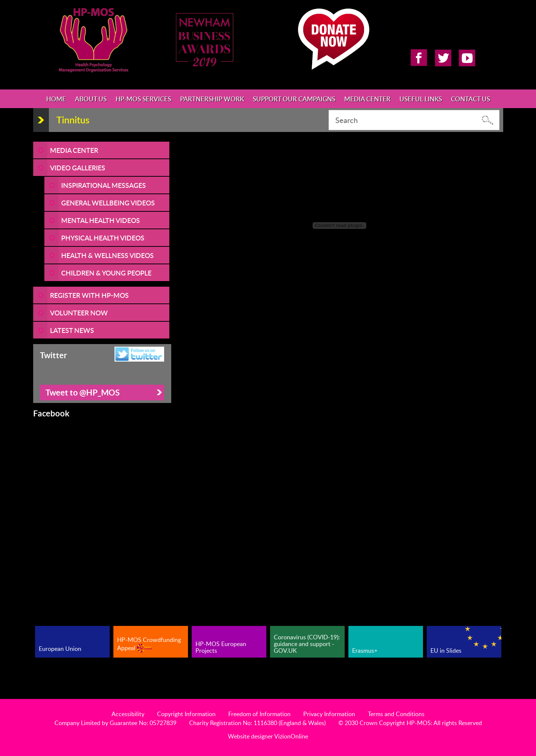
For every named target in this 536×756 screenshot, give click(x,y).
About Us (91, 99)
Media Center (367, 99)
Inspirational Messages (104, 185)
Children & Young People (106, 273)
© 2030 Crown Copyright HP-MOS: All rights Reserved (410, 723)
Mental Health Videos (101, 220)
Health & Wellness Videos (107, 255)
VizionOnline (291, 736)
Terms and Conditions (396, 714)
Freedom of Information (259, 714)
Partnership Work (212, 99)
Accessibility (128, 714)
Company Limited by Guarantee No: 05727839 (115, 723)
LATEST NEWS (72, 330)
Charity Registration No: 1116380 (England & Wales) (257, 723)
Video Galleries (78, 168)
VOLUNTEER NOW (79, 313)
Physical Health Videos (103, 238)
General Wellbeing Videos (108, 203)
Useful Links (421, 99)
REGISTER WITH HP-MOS (89, 295)
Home (56, 99)
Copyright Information (186, 714)
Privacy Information (329, 714)
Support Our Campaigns (294, 99)
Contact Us (471, 99)
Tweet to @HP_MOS (83, 392)
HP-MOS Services (143, 99)
